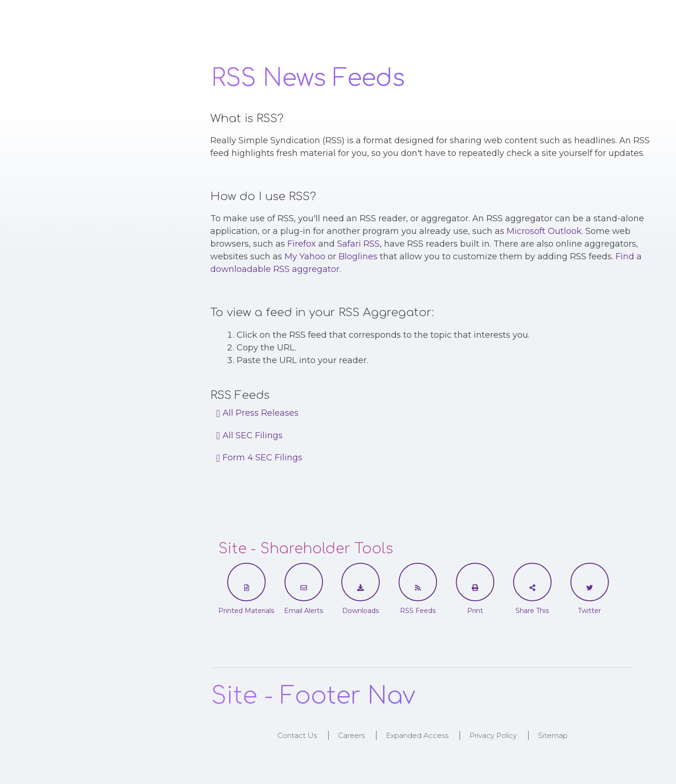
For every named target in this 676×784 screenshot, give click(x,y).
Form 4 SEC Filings (259, 458)
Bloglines (358, 256)
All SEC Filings (250, 435)
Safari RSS (358, 244)
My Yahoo (305, 256)
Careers (351, 735)
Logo (115, 29)
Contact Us (297, 735)
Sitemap (553, 735)
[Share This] (532, 588)
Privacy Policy (493, 735)
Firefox (302, 244)
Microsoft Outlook (544, 231)
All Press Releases (257, 413)
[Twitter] (590, 588)
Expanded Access (417, 735)
